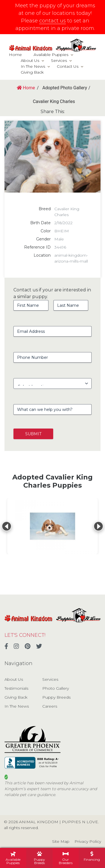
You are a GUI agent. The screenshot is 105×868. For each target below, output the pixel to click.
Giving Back (32, 72)
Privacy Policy (88, 841)
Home (15, 55)
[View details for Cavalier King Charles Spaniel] (53, 526)
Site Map (61, 841)
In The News (33, 66)
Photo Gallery (56, 688)
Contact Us (68, 66)
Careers (50, 706)
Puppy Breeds (56, 697)
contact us (53, 21)
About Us (30, 60)
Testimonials (16, 688)
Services (59, 60)
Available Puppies (51, 55)
